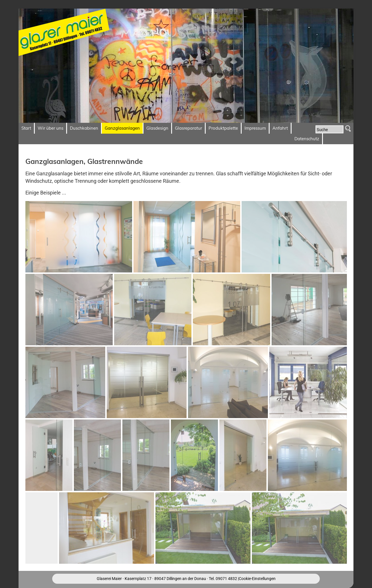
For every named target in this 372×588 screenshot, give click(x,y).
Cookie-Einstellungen (257, 579)
